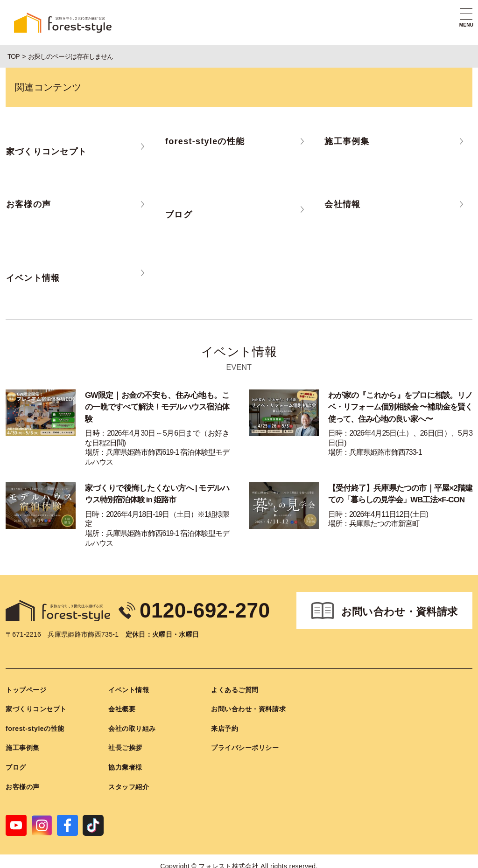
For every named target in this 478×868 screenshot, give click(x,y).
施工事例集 (23, 747)
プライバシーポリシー (245, 747)
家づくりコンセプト (36, 708)
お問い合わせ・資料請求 (400, 611)
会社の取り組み (132, 727)
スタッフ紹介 (129, 785)
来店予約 (225, 727)
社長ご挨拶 (125, 747)
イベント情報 (129, 688)
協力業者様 (125, 766)
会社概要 (122, 708)
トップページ (26, 688)
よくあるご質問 (235, 688)
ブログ (16, 766)
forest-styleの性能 (35, 727)
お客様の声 (23, 785)
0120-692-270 (206, 609)
